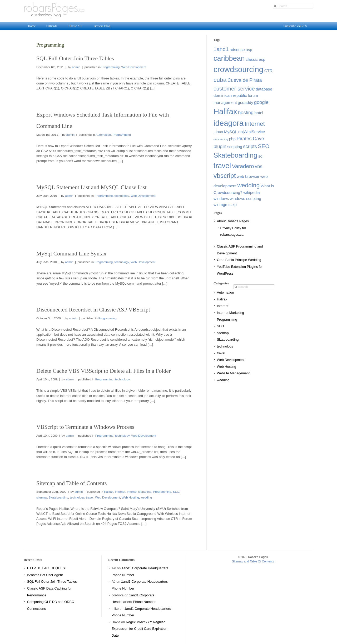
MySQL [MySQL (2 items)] (231, 132)
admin (76, 67)
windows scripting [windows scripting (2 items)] (246, 198)
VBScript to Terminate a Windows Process (85, 427)
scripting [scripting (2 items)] (235, 147)
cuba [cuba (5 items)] (220, 80)
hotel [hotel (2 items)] (259, 113)
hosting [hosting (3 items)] (246, 112)
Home (32, 26)
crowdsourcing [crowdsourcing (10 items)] (238, 69)
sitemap (42, 497)
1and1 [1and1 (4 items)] (221, 49)
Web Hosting (130, 497)
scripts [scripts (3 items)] (250, 146)
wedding (146, 497)
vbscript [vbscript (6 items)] (225, 176)
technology (122, 196)
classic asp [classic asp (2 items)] (255, 59)
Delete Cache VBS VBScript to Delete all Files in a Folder (103, 371)
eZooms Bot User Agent (45, 575)
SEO (176, 492)
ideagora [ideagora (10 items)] (229, 123)
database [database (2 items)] (264, 89)
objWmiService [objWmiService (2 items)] (252, 132)
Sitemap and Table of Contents (72, 483)
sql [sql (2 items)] (261, 156)
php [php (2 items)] (232, 139)
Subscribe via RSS (295, 26)
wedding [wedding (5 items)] (249, 185)
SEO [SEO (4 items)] (264, 146)
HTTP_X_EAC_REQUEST (47, 568)
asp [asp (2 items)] (249, 50)
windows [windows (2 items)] (221, 198)
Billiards (51, 26)
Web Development (134, 67)
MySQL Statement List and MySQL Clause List (91, 187)
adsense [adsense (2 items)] (237, 50)
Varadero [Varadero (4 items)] (243, 166)
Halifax (109, 492)
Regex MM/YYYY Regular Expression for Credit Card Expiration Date (139, 629)
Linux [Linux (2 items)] (218, 132)
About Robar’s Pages (233, 221)
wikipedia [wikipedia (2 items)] (251, 192)
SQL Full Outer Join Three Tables (75, 58)
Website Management (233, 373)
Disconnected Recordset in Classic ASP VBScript (93, 310)
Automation (103, 135)
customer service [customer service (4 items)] (234, 89)
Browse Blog (102, 26)
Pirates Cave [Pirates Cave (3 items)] (250, 139)
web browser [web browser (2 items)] (248, 176)
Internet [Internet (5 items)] (255, 124)
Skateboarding (58, 497)
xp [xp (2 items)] (235, 205)
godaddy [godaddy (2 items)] (245, 102)
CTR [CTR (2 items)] (268, 71)
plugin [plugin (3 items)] (220, 146)
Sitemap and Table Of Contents (253, 561)
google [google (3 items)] (261, 102)
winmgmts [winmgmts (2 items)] (222, 205)
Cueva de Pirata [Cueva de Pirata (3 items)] (245, 80)
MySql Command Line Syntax (71, 254)
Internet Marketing (139, 492)
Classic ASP (75, 26)
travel (90, 497)
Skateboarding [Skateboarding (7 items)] (235, 155)
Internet (120, 492)
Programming (110, 67)
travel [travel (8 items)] (222, 166)
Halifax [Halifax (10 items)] (225, 111)
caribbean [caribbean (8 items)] (229, 58)
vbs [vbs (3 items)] (259, 166)
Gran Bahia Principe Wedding (239, 260)
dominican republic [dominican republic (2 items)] (230, 95)
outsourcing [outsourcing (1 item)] (221, 139)
